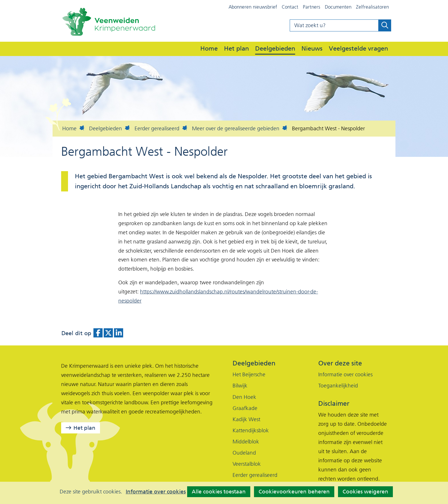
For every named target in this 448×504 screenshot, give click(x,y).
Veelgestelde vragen (358, 48)
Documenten (338, 7)
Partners (312, 7)
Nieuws (312, 48)
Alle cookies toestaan (219, 492)
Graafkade (245, 408)
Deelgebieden (275, 48)
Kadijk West (246, 419)
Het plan (236, 48)
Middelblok (246, 442)
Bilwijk (240, 386)
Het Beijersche (249, 374)
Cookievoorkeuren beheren (294, 492)
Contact (290, 7)
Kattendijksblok (251, 430)
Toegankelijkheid (338, 386)
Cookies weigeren (365, 492)
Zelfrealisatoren (372, 7)
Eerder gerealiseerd (255, 475)
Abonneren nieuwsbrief (253, 7)
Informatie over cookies (156, 492)
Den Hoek (244, 397)
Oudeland (244, 453)
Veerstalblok (247, 464)
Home (209, 48)
